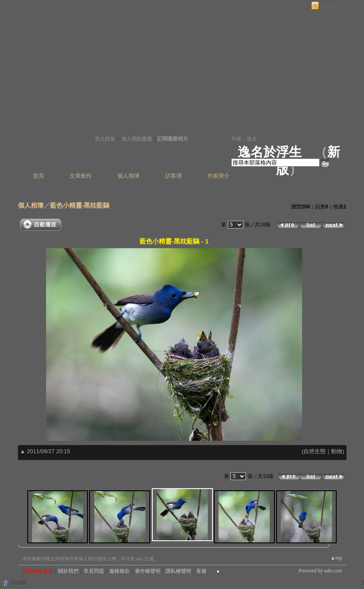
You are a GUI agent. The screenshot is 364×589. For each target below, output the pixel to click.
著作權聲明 (148, 571)
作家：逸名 (244, 139)
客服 (201, 571)
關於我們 (68, 571)
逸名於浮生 (270, 152)
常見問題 (94, 571)
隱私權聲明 (178, 571)
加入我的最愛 (137, 139)
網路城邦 (331, 6)
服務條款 (119, 571)
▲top (336, 558)
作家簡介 (218, 176)
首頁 (38, 176)
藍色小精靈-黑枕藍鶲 (80, 205)
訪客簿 (173, 176)
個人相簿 (128, 176)
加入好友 (105, 139)
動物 (337, 451)
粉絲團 (19, 583)
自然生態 (314, 451)
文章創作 (81, 176)
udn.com (333, 571)
